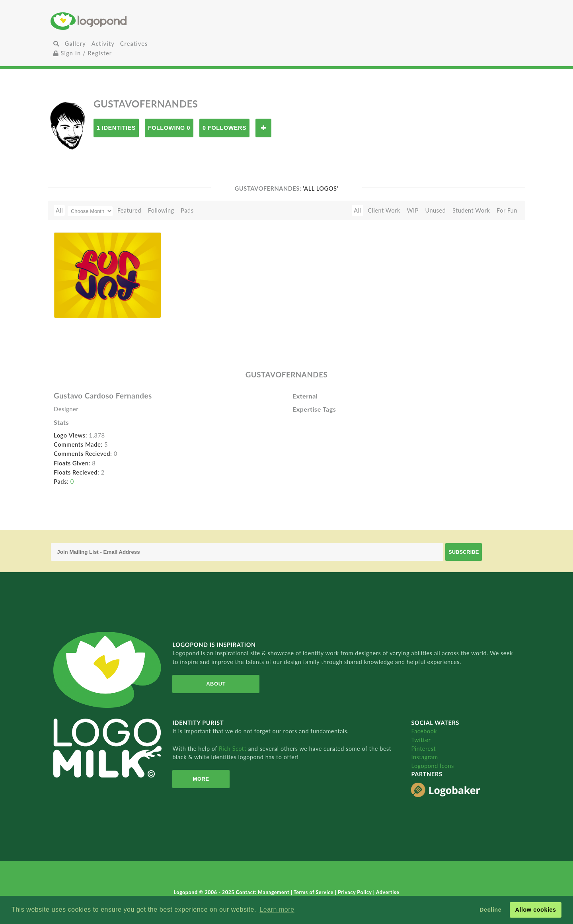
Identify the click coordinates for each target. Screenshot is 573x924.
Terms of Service (314, 892)
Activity (103, 44)
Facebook (424, 731)
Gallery (75, 44)
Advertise (388, 892)
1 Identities (116, 128)
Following (161, 210)
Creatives (134, 44)
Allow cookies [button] (535, 910)
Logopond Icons (432, 766)
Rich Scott (234, 749)
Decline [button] (490, 910)
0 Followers (224, 128)
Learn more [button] (277, 909)
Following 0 (169, 128)
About (216, 684)
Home (129, 21)
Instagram (424, 757)
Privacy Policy (356, 892)
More (201, 779)
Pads (187, 210)
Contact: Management (263, 892)
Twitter (421, 740)
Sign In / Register (83, 53)
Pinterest (423, 749)
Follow (263, 128)
